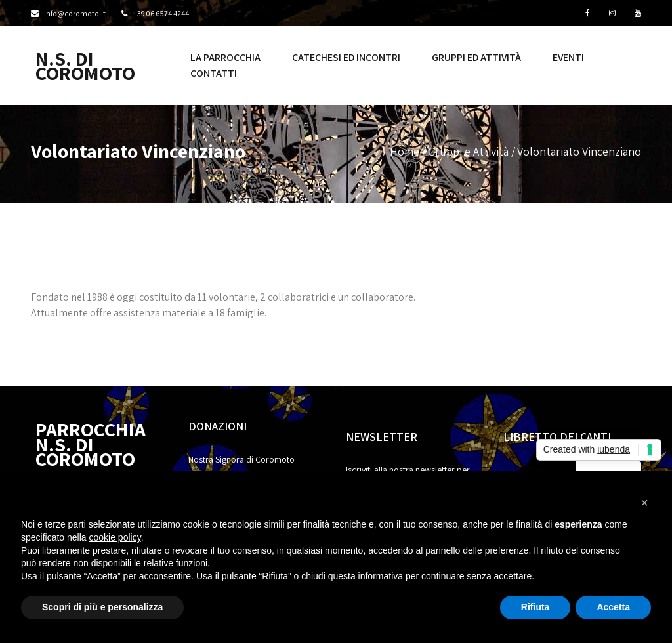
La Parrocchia (225, 57)
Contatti (214, 73)
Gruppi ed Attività (476, 57)
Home (405, 151)
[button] (644, 503)
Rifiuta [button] (535, 607)
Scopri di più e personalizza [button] (102, 607)
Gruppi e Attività (468, 151)
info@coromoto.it (75, 13)
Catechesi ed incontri (346, 57)
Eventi (568, 57)
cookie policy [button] (115, 537)
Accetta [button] (613, 607)
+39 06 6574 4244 (161, 13)
